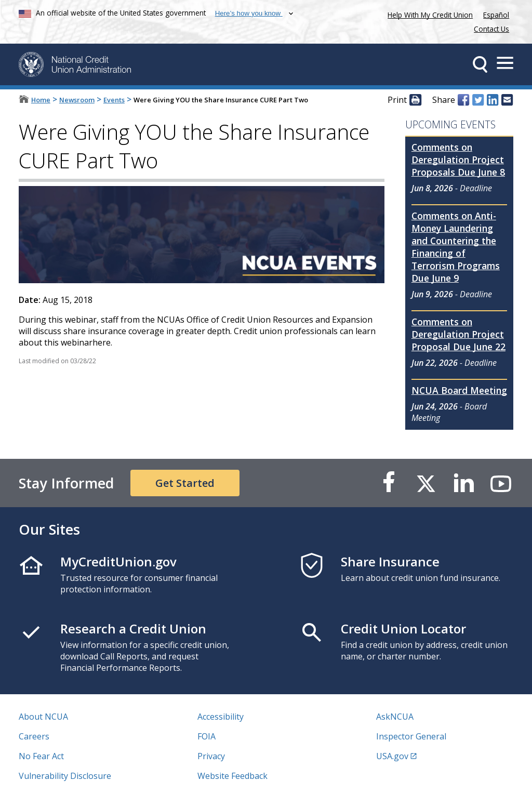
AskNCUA (395, 717)
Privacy (211, 756)
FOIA (207, 736)
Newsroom (77, 100)
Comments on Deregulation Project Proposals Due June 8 (458, 160)
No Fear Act (41, 756)
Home (41, 100)
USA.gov (392, 756)
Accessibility (221, 717)
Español (496, 15)
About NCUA (43, 717)
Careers (34, 736)
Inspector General (411, 736)
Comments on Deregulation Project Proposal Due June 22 (458, 334)
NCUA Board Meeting (459, 390)
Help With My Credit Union (428, 14)
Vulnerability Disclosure (65, 776)
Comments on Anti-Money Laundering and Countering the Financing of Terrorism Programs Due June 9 (456, 247)
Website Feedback (232, 776)
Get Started (185, 483)
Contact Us (491, 29)
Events (114, 100)
